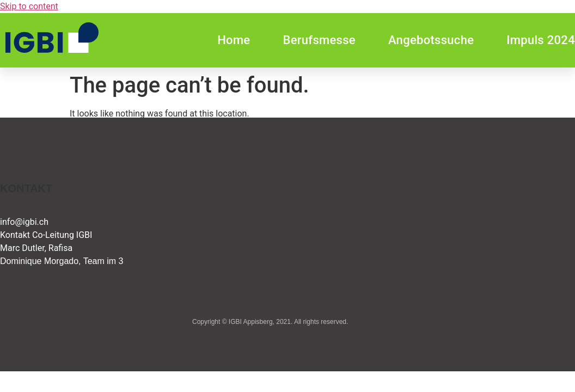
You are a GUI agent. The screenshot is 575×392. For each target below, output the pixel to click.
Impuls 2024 (541, 40)
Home (234, 40)
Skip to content (29, 6)
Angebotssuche (431, 40)
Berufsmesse (319, 40)
